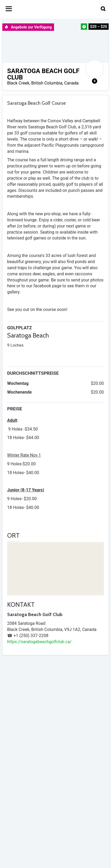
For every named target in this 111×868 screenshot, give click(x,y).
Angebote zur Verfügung (28, 27)
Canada (71, 83)
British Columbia (47, 83)
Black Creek (18, 83)
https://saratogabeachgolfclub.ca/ (39, 642)
